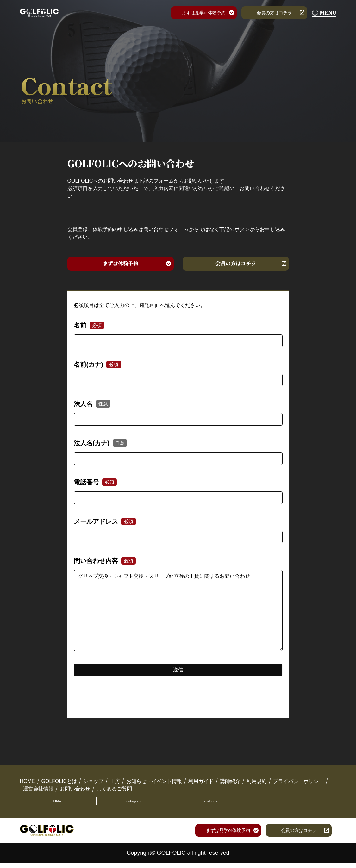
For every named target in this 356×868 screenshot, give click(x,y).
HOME (28, 784)
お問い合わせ (75, 792)
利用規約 (257, 784)
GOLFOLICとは (59, 784)
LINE (42, 805)
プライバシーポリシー (298, 784)
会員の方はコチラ (274, 13)
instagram (89, 805)
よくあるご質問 (114, 792)
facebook (136, 805)
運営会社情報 (38, 792)
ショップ (93, 784)
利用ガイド (201, 784)
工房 (115, 784)
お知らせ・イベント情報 (154, 784)
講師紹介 (230, 784)
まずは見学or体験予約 (203, 13)
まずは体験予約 (121, 265)
